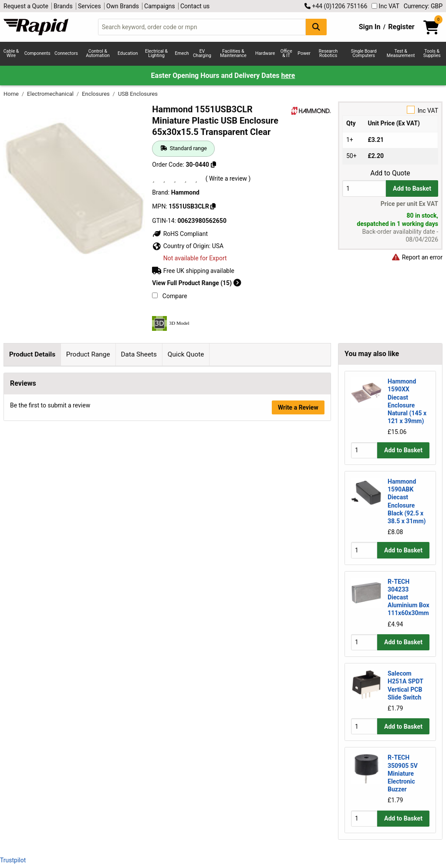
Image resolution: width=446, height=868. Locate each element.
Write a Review (298, 765)
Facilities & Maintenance (233, 54)
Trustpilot (13, 860)
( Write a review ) (228, 178)
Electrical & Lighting (156, 54)
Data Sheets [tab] (139, 354)
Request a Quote (26, 6)
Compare (169, 296)
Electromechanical (51, 94)
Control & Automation (98, 54)
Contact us (195, 6)
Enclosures (96, 94)
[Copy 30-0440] (213, 165)
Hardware (265, 53)
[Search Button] (316, 27)
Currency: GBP (423, 6)
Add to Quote (390, 173)
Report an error (417, 257)
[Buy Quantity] (364, 188)
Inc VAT (385, 6)
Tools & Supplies (432, 54)
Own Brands (123, 6)
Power (304, 53)
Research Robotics (328, 54)
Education (128, 53)
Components (37, 53)
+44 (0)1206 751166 (336, 6)
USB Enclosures (138, 94)
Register (401, 27)
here (288, 76)
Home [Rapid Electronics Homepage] (12, 94)
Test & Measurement (401, 54)
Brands (63, 6)
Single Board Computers (364, 54)
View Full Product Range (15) (196, 283)
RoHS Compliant (180, 234)
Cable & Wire (11, 54)
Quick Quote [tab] (186, 354)
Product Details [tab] (32, 354)
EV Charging (202, 54)
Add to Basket (412, 188)
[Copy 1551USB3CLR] (213, 206)
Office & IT (286, 54)
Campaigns (160, 6)
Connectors (66, 53)
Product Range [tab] (88, 354)
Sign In (370, 27)
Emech (182, 53)
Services (90, 6)
